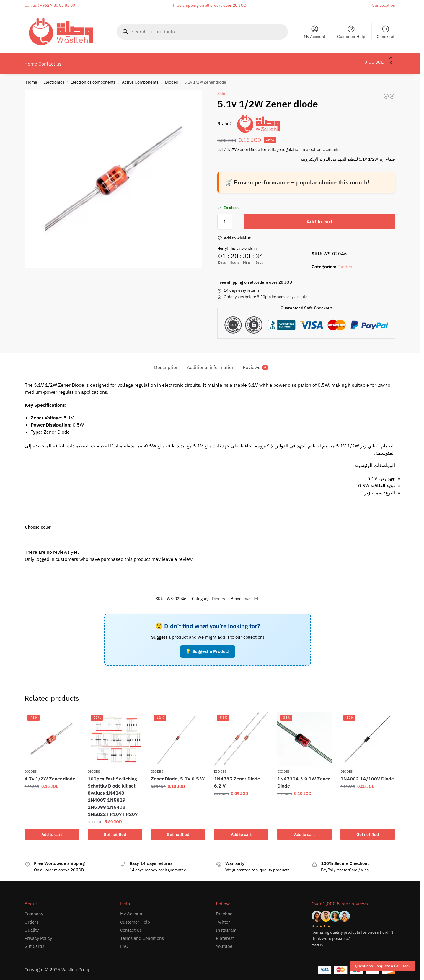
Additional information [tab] (211, 364)
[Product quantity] (225, 218)
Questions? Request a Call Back (383, 966)
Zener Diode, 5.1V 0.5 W (178, 775)
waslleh (252, 595)
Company (34, 910)
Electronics (54, 79)
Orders (31, 919)
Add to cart (320, 218)
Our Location (384, 5)
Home (32, 79)
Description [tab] (166, 364)
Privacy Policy (38, 935)
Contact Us (131, 927)
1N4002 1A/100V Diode (367, 775)
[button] (380, 62)
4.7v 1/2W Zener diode (50, 775)
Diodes (172, 79)
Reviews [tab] (255, 364)
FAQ (124, 943)
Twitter (223, 919)
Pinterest (225, 935)
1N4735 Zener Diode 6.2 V (237, 779)
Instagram (226, 927)
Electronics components (93, 79)
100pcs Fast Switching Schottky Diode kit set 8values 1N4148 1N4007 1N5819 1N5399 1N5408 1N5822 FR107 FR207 (113, 793)
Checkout (386, 32)
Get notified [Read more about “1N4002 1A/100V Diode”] (368, 831)
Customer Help (351, 32)
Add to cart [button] (52, 831)
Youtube (224, 943)
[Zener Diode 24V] (386, 93)
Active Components (140, 79)
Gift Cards (34, 943)
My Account (315, 32)
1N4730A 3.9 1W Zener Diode (304, 779)
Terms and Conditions (142, 935)
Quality (32, 927)
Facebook (225, 910)
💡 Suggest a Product (208, 648)
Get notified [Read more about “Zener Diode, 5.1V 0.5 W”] (178, 831)
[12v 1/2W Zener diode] (392, 93)
